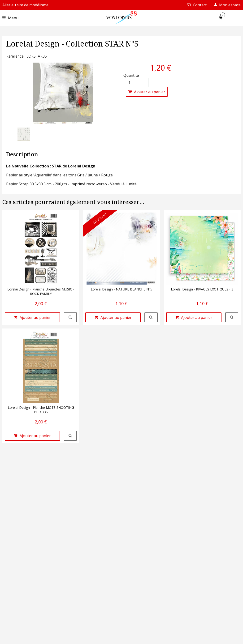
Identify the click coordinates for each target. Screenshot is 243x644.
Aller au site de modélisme (25, 5)
